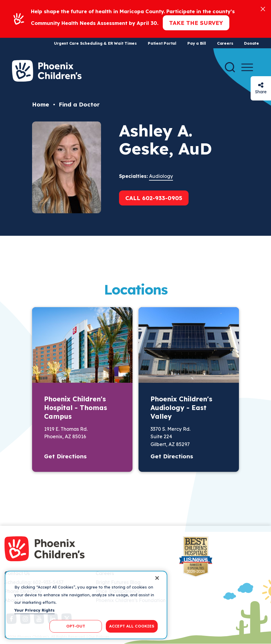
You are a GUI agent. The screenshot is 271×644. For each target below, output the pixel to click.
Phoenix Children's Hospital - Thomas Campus (76, 408)
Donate (252, 43)
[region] (86, 605)
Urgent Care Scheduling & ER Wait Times (95, 43)
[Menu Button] (247, 67)
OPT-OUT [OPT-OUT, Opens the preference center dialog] (76, 626)
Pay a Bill (197, 43)
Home (41, 104)
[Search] (230, 67)
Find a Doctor (79, 104)
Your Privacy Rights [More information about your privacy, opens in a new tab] (34, 610)
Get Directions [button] (65, 456)
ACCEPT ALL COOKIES (132, 626)
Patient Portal (162, 43)
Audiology (161, 176)
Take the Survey (196, 23)
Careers (225, 43)
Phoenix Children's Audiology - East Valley (181, 408)
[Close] (263, 9)
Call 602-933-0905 (154, 198)
